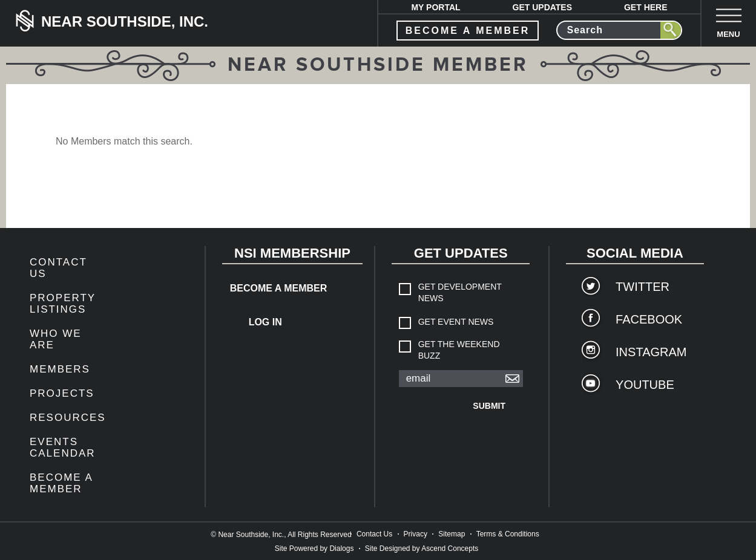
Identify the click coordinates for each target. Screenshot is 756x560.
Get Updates (543, 7)
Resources (68, 418)
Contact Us (374, 534)
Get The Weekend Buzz (459, 350)
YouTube (645, 385)
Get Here (646, 7)
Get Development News (460, 292)
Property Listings (63, 304)
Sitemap (452, 534)
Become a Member (61, 483)
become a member (468, 31)
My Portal (436, 7)
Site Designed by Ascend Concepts (422, 549)
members (60, 369)
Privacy (416, 534)
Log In (265, 322)
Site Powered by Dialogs (314, 549)
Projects (62, 393)
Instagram (651, 352)
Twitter (643, 287)
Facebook (649, 319)
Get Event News (456, 322)
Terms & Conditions (508, 534)
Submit (489, 406)
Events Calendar (63, 448)
